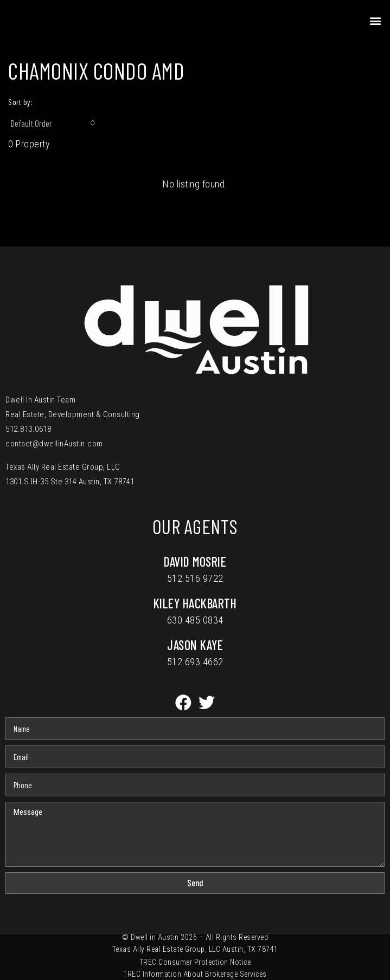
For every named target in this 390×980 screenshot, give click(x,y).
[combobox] (53, 123)
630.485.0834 (195, 620)
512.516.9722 (195, 578)
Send (195, 882)
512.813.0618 (28, 429)
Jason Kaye (195, 645)
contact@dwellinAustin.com (54, 444)
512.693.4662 (195, 662)
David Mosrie (195, 562)
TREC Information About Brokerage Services (195, 974)
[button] (376, 20)
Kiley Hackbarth (195, 603)
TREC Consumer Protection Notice (195, 962)
